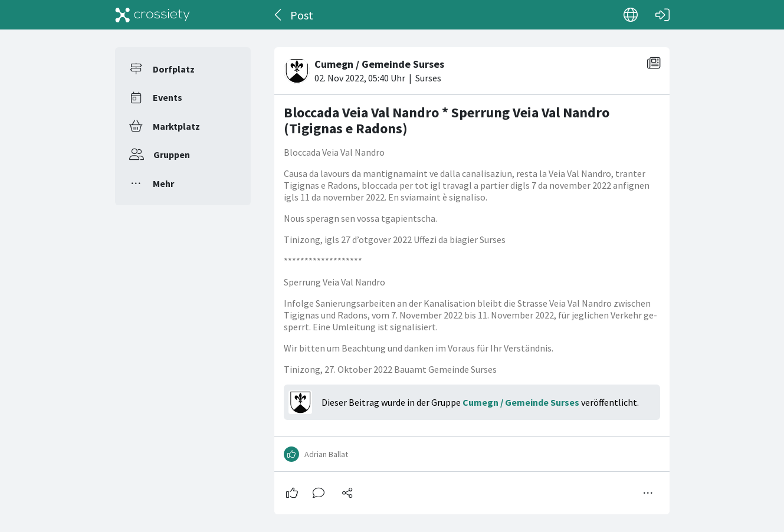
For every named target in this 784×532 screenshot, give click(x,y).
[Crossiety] (153, 15)
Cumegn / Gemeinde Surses (521, 402)
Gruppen (172, 155)
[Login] (662, 15)
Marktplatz (176, 126)
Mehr (163, 183)
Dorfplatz (174, 69)
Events (168, 97)
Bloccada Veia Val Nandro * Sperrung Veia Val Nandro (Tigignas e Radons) (447, 121)
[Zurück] (279, 15)
